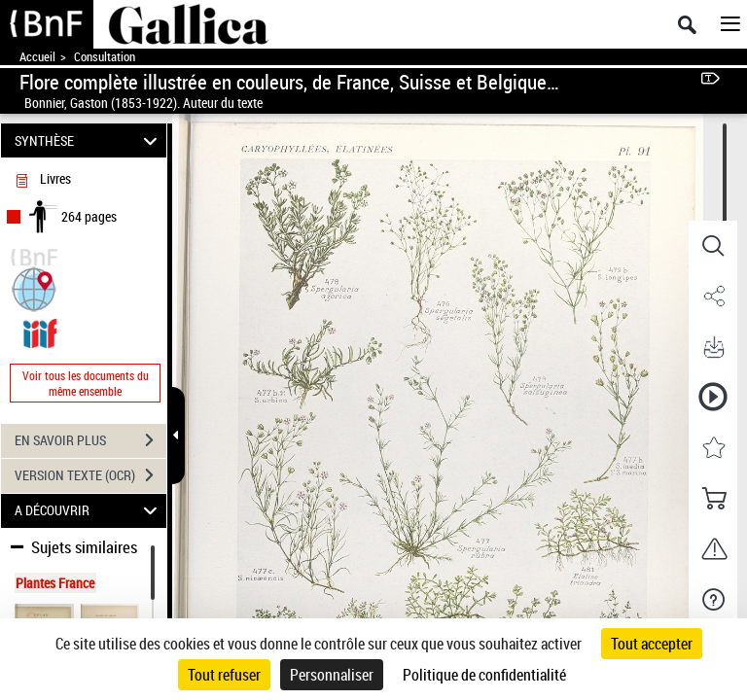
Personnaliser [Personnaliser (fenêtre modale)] (332, 675)
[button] (34, 287)
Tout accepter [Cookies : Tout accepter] (652, 644)
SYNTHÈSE (89, 140)
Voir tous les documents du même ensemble (86, 383)
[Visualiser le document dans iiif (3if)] (40, 331)
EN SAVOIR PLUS (90, 440)
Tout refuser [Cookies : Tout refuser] (224, 675)
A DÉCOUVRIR (89, 511)
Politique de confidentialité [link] (484, 675)
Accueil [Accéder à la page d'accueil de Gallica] (37, 57)
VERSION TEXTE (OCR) (90, 475)
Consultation (105, 57)
